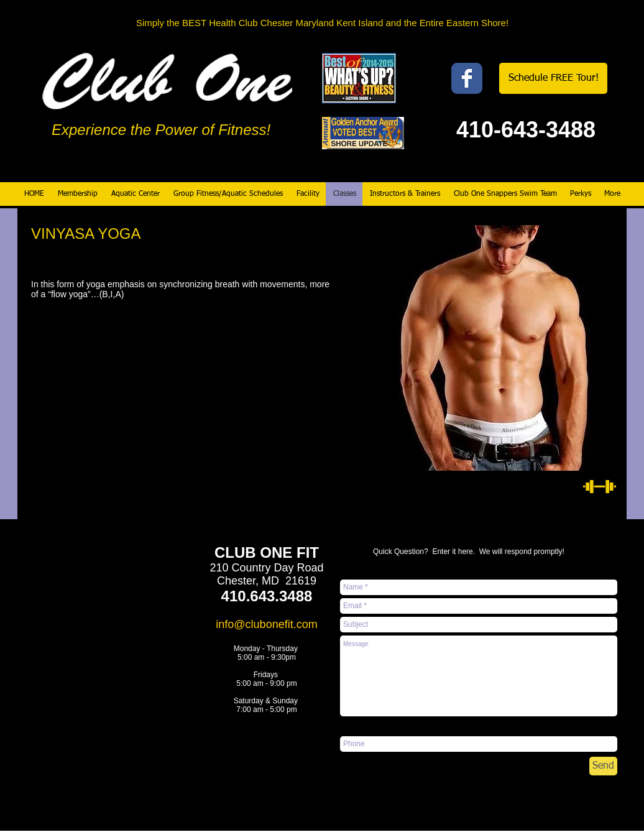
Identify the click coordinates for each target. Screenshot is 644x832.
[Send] (603, 766)
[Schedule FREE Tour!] (553, 78)
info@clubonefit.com (266, 624)
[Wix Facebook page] (467, 78)
